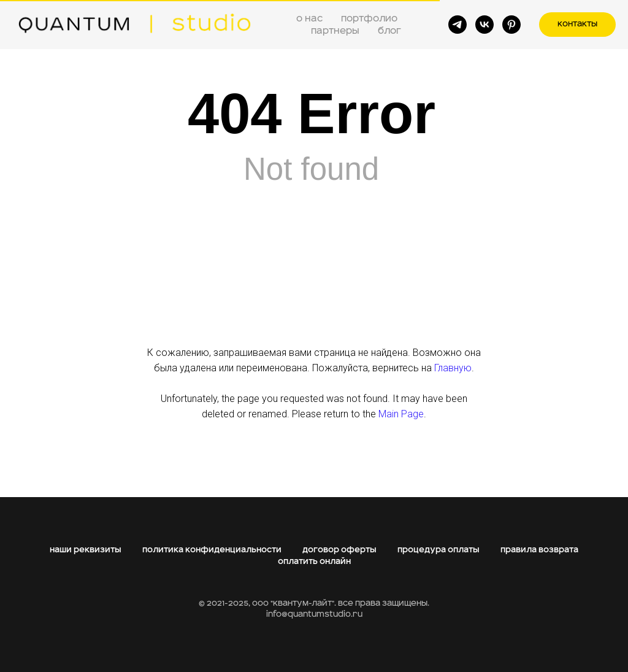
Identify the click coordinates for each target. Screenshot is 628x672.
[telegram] (458, 25)
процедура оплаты (438, 550)
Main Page (401, 414)
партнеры (335, 31)
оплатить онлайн (314, 562)
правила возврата (539, 550)
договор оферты (339, 550)
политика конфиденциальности (212, 550)
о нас (309, 18)
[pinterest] (511, 25)
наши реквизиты (86, 550)
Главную (453, 368)
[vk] (484, 25)
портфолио (369, 18)
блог (389, 31)
